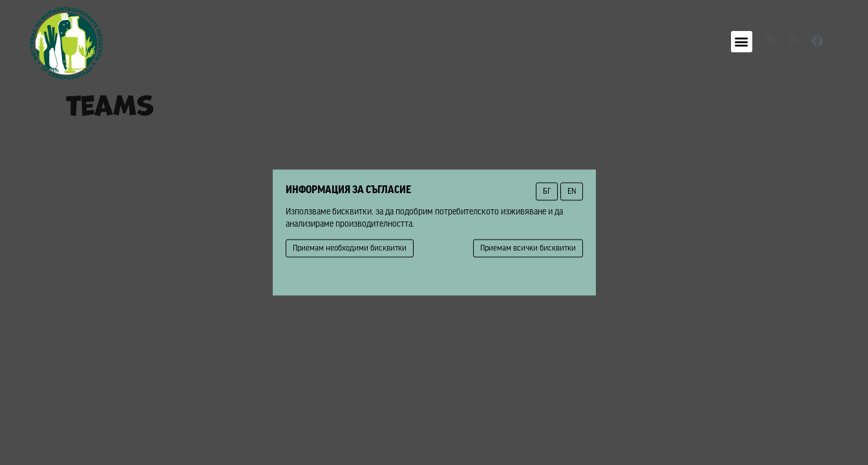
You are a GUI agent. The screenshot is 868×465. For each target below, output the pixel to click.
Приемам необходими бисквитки (350, 248)
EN (572, 191)
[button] (742, 42)
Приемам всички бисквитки (528, 248)
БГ (547, 191)
